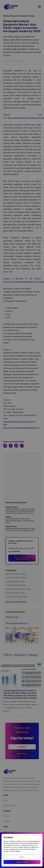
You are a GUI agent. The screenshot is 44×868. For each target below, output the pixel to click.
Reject (22, 857)
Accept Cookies (22, 862)
